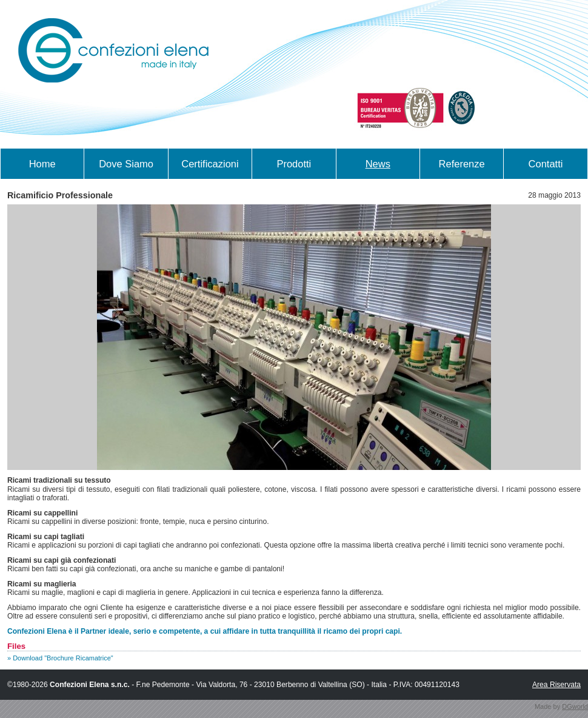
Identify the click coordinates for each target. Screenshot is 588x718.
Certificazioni (210, 164)
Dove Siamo (126, 164)
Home (42, 164)
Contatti (546, 164)
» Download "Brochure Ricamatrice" (60, 658)
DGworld (575, 706)
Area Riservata (556, 685)
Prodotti (294, 164)
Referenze (462, 164)
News (378, 164)
